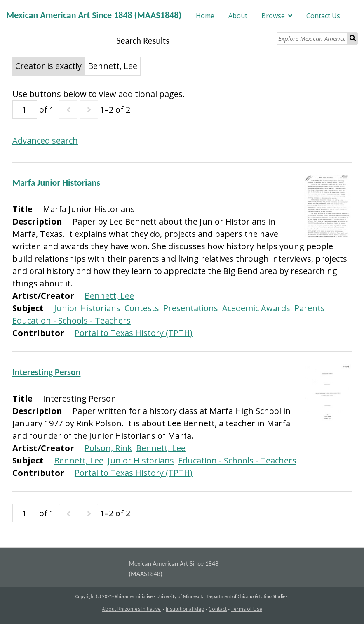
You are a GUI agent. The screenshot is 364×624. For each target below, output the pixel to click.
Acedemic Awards (256, 308)
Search (352, 38)
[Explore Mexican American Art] (312, 38)
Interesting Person (47, 372)
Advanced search (45, 141)
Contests (142, 308)
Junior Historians (87, 308)
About (238, 16)
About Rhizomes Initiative (131, 609)
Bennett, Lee (109, 296)
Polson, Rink (108, 448)
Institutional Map (185, 609)
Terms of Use (247, 609)
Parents (310, 308)
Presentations (191, 308)
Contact (218, 609)
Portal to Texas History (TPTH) (134, 333)
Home (205, 16)
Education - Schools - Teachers (72, 320)
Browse (273, 16)
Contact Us (323, 16)
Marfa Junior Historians (56, 183)
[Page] (25, 110)
